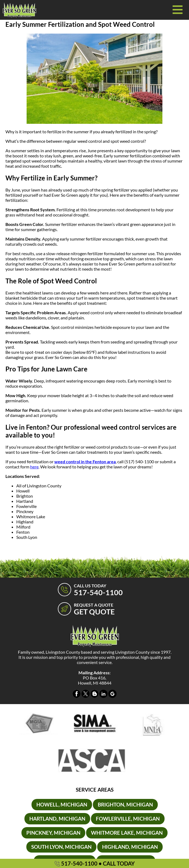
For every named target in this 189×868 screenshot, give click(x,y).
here (34, 467)
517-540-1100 (95, 863)
